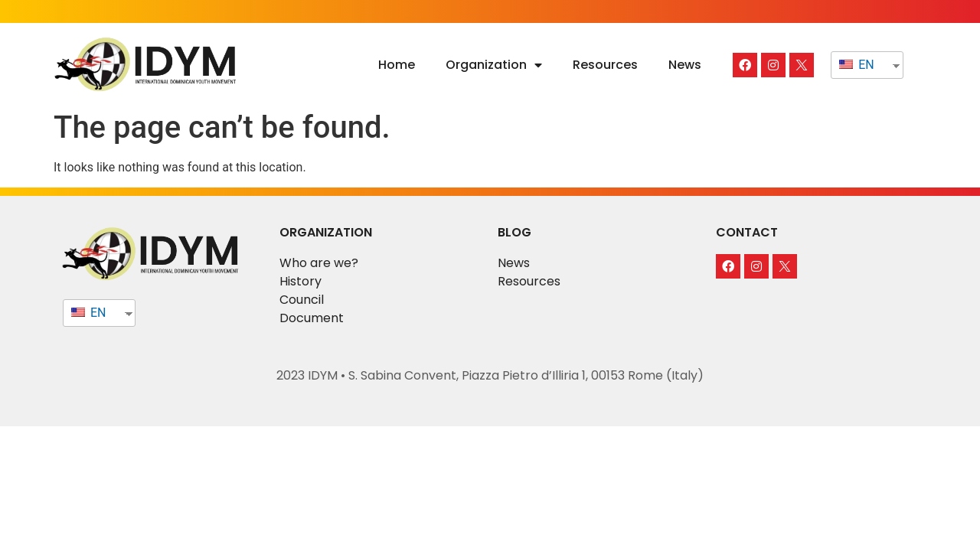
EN (856, 65)
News (685, 65)
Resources (605, 65)
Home (397, 65)
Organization (494, 65)
